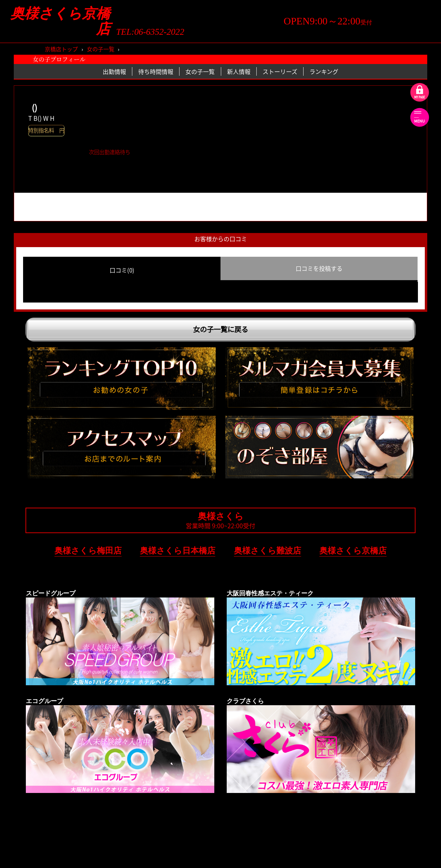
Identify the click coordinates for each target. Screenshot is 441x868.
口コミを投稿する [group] (319, 268)
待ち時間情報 (156, 71)
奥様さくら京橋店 (60, 21)
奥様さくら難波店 (268, 551)
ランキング (324, 71)
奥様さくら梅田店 (88, 551)
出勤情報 (114, 71)
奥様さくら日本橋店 (178, 551)
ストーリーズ (280, 71)
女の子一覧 (101, 49)
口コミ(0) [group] (122, 270)
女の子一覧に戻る (220, 329)
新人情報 (239, 71)
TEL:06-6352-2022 (150, 32)
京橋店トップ (61, 49)
